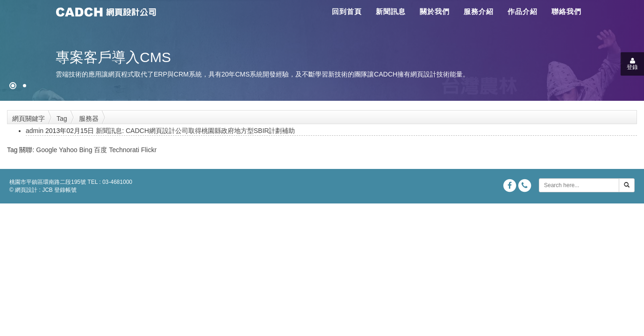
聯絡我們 (566, 11)
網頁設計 (26, 190)
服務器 (89, 119)
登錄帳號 (65, 190)
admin (35, 131)
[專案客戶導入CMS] (25, 86)
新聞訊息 (391, 11)
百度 (100, 150)
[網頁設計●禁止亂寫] (13, 86)
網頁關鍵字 (29, 119)
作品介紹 (522, 11)
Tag (62, 119)
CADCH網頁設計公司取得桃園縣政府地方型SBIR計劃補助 (210, 131)
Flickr (149, 150)
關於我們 (435, 11)
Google (47, 150)
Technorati (124, 150)
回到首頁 (347, 11)
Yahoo (68, 150)
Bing (86, 150)
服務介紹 (479, 11)
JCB (47, 190)
